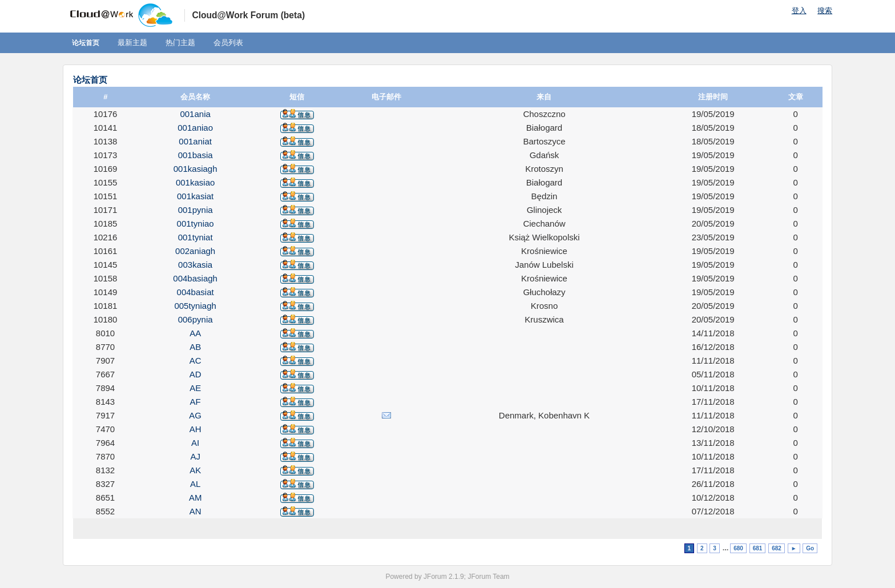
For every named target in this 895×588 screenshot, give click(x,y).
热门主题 (180, 43)
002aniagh (195, 251)
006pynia (195, 319)
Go (810, 548)
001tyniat (195, 237)
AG (195, 415)
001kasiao (195, 182)
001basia (195, 155)
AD (195, 374)
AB (195, 347)
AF (195, 402)
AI (195, 443)
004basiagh (195, 278)
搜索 (825, 11)
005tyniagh (195, 306)
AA (195, 333)
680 (738, 548)
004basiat (195, 292)
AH (195, 429)
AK (195, 470)
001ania (195, 114)
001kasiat (195, 196)
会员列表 (228, 43)
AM (195, 498)
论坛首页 (86, 43)
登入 (799, 11)
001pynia (195, 210)
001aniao (195, 128)
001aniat (195, 141)
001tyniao (195, 223)
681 (758, 548)
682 (777, 548)
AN (195, 511)
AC (195, 361)
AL (195, 484)
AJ (195, 456)
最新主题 (132, 43)
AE (195, 388)
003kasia (195, 265)
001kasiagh (195, 169)
